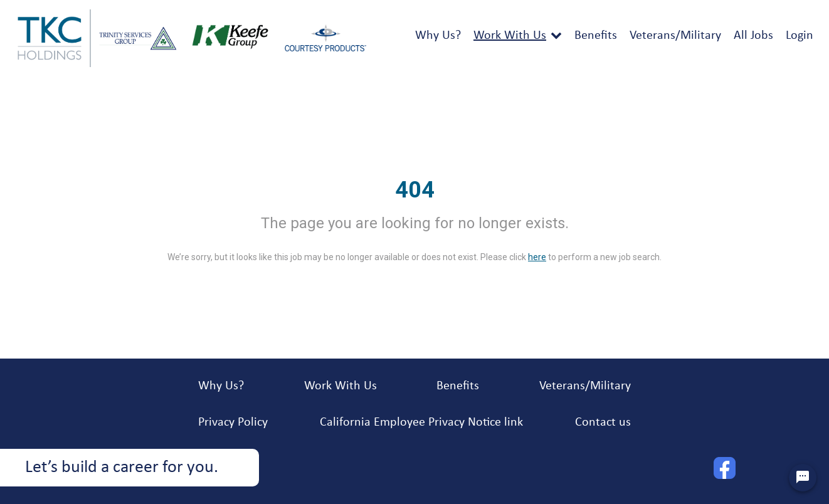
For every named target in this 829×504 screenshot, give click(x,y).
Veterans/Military (675, 36)
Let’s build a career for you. (122, 468)
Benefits (596, 36)
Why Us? (438, 36)
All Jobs (753, 36)
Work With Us (510, 36)
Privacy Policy (233, 423)
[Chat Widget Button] (803, 478)
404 (415, 190)
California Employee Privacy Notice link (421, 423)
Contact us (603, 423)
